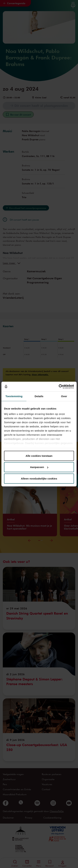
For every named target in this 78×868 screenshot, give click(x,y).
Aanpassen (39, 467)
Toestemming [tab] (14, 396)
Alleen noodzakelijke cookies (39, 478)
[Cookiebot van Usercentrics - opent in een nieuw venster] (59, 387)
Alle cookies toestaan (39, 456)
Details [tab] (39, 396)
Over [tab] (64, 396)
